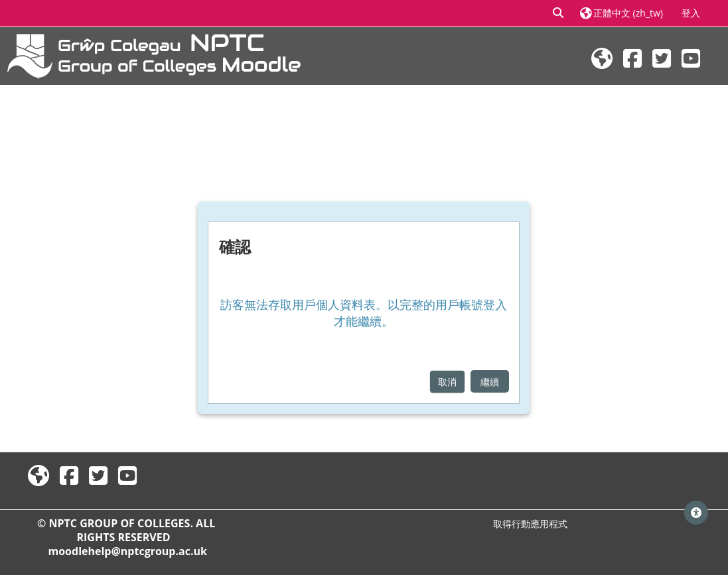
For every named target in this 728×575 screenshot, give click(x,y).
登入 (691, 13)
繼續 (490, 382)
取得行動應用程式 (530, 524)
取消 (447, 382)
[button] (558, 13)
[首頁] (154, 55)
